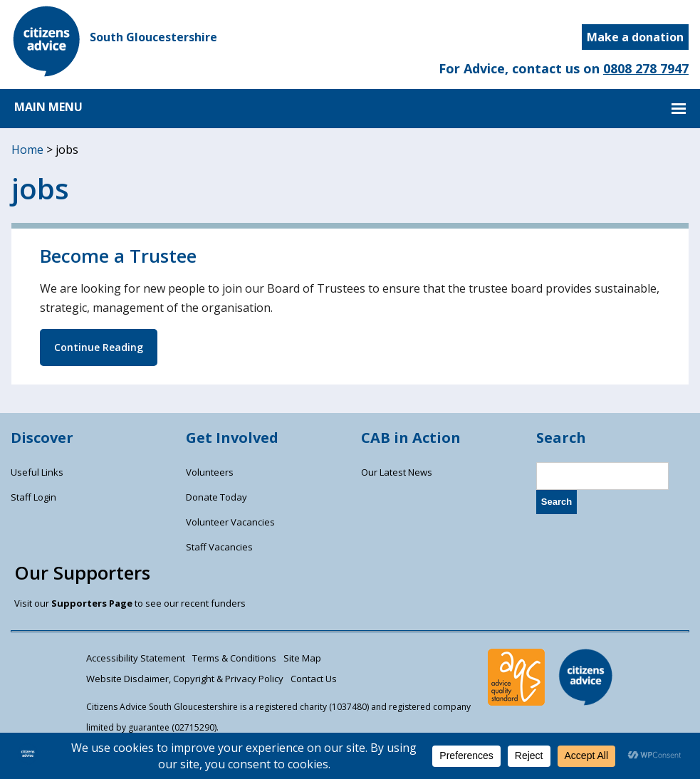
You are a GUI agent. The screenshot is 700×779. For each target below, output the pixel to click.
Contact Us (314, 679)
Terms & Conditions (234, 658)
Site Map (302, 658)
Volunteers (210, 472)
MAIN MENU (48, 107)
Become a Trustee (118, 256)
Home (27, 150)
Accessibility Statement (136, 658)
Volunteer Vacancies (230, 522)
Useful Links (37, 472)
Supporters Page (92, 603)
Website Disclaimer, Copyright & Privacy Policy (185, 679)
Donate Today (216, 497)
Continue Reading (99, 347)
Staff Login (33, 497)
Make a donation (635, 37)
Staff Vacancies (219, 547)
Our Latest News (397, 472)
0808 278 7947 (646, 68)
